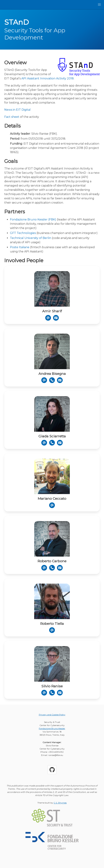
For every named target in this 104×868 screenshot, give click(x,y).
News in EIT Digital (17, 110)
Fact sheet (12, 117)
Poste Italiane (20, 247)
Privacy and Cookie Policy (52, 715)
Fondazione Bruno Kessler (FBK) (33, 219)
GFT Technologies (23, 233)
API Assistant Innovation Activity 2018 (48, 78)
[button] (99, 5)
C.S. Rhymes (60, 803)
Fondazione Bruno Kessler (52, 728)
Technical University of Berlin (31, 238)
